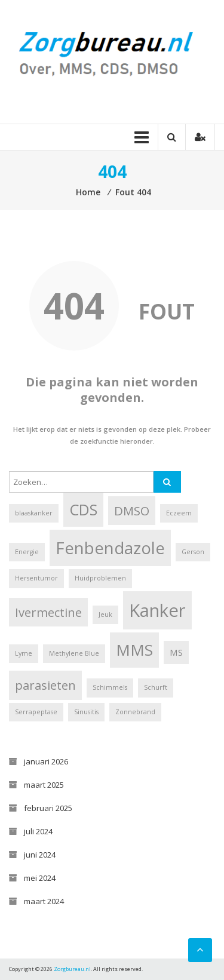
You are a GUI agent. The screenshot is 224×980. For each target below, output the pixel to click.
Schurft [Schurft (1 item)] (156, 687)
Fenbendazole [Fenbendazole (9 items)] (110, 548)
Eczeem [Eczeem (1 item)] (179, 513)
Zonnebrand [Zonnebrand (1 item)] (135, 712)
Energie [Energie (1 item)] (27, 552)
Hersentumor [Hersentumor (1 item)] (36, 578)
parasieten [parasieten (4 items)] (45, 685)
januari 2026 (46, 761)
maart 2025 (44, 785)
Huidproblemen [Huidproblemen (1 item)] (100, 578)
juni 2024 (40, 855)
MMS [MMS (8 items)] (134, 650)
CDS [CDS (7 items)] (83, 509)
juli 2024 (38, 831)
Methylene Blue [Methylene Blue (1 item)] (74, 653)
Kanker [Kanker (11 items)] (157, 610)
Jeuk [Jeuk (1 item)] (105, 615)
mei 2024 (40, 878)
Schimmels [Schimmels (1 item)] (110, 687)
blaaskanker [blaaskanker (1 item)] (34, 513)
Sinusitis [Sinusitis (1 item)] (86, 712)
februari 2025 (48, 808)
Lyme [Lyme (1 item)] (24, 653)
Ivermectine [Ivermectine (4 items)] (48, 612)
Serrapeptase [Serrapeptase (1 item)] (36, 712)
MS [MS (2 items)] (176, 652)
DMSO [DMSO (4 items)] (132, 511)
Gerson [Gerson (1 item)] (193, 552)
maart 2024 (44, 901)
